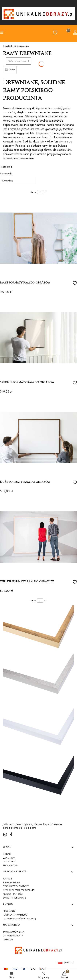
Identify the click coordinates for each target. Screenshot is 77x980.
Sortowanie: (6, 173)
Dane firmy (9, 858)
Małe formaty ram (18, 61)
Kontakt (8, 879)
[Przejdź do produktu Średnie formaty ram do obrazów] (38, 338)
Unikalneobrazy (16, 46)
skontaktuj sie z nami (23, 828)
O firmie (7, 854)
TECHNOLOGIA (10, 865)
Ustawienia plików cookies (18, 919)
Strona (33, 192)
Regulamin (9, 911)
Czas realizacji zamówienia (19, 890)
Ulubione (8, 940)
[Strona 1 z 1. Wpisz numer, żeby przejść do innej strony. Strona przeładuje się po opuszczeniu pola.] (40, 192)
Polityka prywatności (15, 915)
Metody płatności (13, 894)
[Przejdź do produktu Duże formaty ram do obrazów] (38, 437)
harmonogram (11, 883)
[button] (9, 33)
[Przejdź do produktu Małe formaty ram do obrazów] (38, 238)
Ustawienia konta (13, 936)
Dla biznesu (10, 862)
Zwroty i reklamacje (15, 898)
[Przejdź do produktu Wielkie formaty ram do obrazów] (38, 537)
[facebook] (11, 834)
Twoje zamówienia (13, 932)
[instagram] (5, 835)
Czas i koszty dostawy (16, 886)
